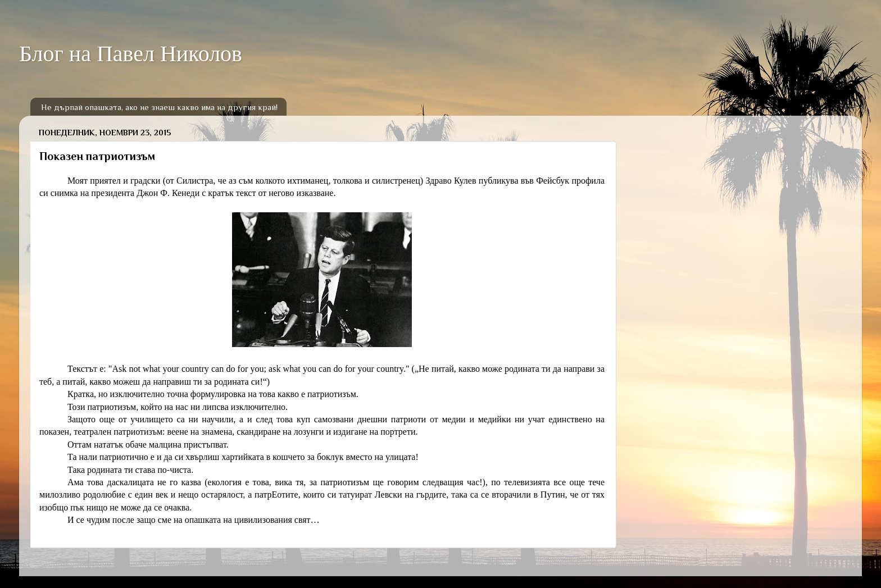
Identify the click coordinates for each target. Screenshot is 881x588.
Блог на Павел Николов (131, 54)
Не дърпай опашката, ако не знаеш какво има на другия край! (159, 107)
